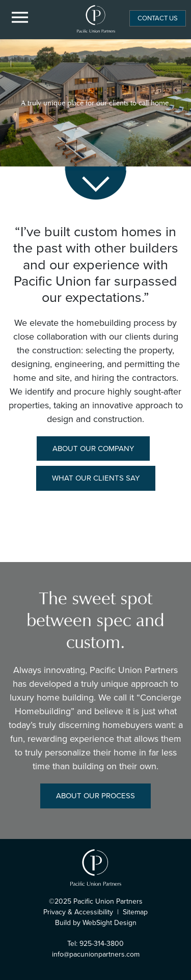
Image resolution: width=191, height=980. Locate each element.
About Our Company (93, 449)
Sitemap (135, 912)
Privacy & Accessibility (78, 912)
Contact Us (158, 18)
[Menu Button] (20, 18)
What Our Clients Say (96, 478)
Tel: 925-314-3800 (95, 944)
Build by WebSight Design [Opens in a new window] (96, 923)
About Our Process (95, 796)
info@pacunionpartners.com (96, 954)
